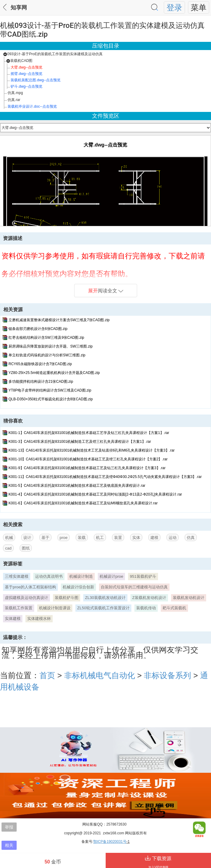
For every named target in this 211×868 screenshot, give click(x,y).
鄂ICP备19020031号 (110, 842)
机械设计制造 (81, 576)
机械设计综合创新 (78, 587)
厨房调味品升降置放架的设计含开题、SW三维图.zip (51, 346)
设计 (27, 538)
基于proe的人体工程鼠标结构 (30, 587)
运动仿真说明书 (49, 576)
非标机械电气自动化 (100, 675)
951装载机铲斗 (143, 576)
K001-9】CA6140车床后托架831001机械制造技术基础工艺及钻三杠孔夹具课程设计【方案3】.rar (87, 468)
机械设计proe (111, 576)
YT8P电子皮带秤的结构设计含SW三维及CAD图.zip (50, 390)
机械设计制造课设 (55, 608)
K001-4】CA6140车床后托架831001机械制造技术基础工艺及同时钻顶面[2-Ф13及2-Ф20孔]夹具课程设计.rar (95, 494)
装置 (118, 538)
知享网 (19, 8)
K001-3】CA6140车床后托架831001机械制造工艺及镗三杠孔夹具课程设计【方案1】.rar (80, 442)
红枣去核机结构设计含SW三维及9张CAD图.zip (46, 338)
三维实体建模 (17, 576)
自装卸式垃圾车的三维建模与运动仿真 (134, 587)
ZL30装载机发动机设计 (105, 598)
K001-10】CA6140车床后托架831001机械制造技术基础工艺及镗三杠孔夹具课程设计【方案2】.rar (88, 459)
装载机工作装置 (19, 608)
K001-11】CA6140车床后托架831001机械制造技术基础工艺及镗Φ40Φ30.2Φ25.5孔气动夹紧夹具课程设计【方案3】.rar (105, 477)
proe (64, 538)
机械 (9, 538)
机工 (100, 538)
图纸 (26, 548)
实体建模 (13, 619)
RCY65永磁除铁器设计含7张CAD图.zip (40, 364)
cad (8, 548)
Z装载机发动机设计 (149, 598)
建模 (154, 538)
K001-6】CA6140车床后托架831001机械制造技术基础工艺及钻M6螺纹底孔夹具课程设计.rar (83, 503)
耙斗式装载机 (174, 608)
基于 (45, 538)
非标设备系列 (167, 675)
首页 (47, 675)
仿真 (191, 538)
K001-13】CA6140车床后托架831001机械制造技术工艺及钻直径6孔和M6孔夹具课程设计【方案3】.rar (92, 450)
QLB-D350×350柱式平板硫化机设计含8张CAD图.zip (51, 399)
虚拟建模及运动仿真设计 (26, 598)
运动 (173, 538)
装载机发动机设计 (189, 598)
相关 (9, 845)
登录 (174, 8)
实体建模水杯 (39, 619)
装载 (82, 538)
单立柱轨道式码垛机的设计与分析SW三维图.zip (47, 355)
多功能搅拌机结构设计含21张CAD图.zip (41, 382)
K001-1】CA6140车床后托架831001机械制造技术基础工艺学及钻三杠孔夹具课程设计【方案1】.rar (89, 433)
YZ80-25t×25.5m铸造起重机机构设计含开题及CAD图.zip (54, 373)
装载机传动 (146, 608)
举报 (9, 827)
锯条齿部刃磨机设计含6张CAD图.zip (38, 329)
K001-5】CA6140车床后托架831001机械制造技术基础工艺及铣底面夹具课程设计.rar (77, 486)
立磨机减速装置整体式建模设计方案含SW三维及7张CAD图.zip (59, 320)
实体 (136, 538)
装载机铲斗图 (67, 598)
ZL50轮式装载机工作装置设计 (103, 608)
